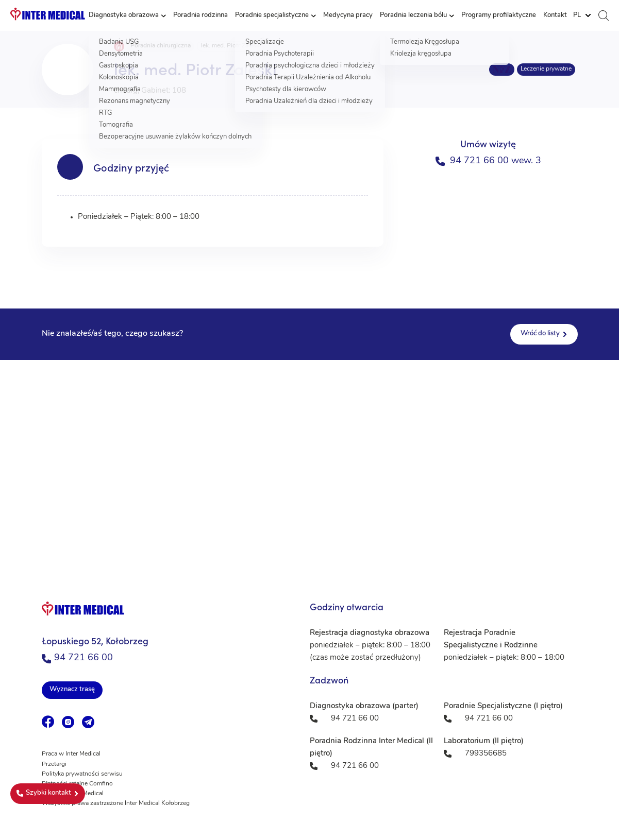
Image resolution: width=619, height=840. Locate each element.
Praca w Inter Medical (71, 754)
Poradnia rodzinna (200, 15)
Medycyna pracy (348, 15)
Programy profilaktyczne (499, 15)
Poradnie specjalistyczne (272, 15)
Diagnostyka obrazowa (124, 15)
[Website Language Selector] (582, 15)
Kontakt (555, 15)
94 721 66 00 (77, 658)
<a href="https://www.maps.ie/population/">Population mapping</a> (309, 463)
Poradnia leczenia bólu (413, 15)
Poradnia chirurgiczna (161, 46)
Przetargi (54, 764)
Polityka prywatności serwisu (82, 774)
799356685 (486, 754)
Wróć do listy (540, 333)
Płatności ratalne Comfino (77, 784)
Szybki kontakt (44, 793)
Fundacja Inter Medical (73, 794)
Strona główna (119, 46)
